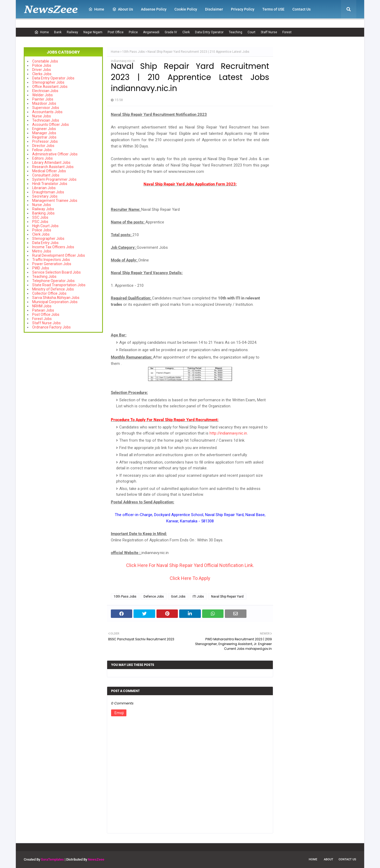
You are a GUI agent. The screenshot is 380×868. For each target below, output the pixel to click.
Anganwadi (151, 32)
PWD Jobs (41, 268)
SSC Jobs (40, 217)
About (329, 859)
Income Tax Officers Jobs (53, 247)
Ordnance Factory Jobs (51, 327)
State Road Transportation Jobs (59, 285)
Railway (72, 32)
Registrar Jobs (44, 137)
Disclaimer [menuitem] (214, 9)
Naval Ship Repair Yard (227, 597)
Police (133, 32)
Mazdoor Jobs (44, 103)
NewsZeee (96, 859)
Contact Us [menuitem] (301, 9)
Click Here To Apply (190, 578)
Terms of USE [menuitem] (273, 9)
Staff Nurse (269, 32)
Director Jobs (43, 146)
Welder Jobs (42, 95)
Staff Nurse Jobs (46, 323)
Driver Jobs (42, 70)
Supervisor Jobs (46, 108)
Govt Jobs (178, 597)
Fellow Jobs (42, 150)
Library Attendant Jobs (51, 163)
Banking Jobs (43, 213)
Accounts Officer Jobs (51, 125)
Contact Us (347, 859)
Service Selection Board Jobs (56, 272)
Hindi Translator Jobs (50, 184)
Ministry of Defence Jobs (53, 289)
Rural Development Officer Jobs (59, 255)
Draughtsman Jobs (48, 192)
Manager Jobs (44, 133)
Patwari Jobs (43, 310)
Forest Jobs (42, 319)
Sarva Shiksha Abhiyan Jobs (56, 298)
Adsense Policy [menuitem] (154, 9)
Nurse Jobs (42, 116)
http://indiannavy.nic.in (228, 433)
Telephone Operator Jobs (53, 281)
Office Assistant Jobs (50, 87)
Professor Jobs (45, 141)
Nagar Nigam (93, 32)
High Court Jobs (45, 226)
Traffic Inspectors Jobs (51, 260)
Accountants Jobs (47, 112)
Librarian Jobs (44, 188)
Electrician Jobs (45, 91)
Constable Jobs (45, 61)
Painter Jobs (43, 99)
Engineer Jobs (44, 129)
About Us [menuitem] (123, 9)
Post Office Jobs (46, 314)
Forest (287, 32)
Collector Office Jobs (49, 293)
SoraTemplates (52, 859)
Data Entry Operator (209, 32)
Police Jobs (42, 65)
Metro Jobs (42, 251)
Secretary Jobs (45, 196)
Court (251, 32)
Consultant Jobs (46, 175)
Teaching (236, 32)
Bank (58, 32)
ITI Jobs (198, 597)
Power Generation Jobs (52, 264)
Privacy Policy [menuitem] (243, 9)
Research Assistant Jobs (53, 167)
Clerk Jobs (41, 234)
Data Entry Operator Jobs (53, 78)
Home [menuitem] (96, 9)
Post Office (116, 32)
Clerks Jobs (42, 74)
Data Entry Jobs (45, 243)
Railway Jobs (43, 209)
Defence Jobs (154, 597)
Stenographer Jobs (48, 82)
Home (42, 32)
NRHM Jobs (42, 306)
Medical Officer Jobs (49, 171)
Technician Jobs (46, 120)
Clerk (186, 32)
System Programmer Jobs (54, 179)
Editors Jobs (42, 158)
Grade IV (171, 32)
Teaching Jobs (44, 276)
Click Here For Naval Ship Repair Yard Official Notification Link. (190, 565)
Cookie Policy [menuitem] (186, 9)
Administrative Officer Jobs (55, 154)
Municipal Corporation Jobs (55, 302)
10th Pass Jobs (134, 52)
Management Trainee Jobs (55, 201)
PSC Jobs (40, 222)
